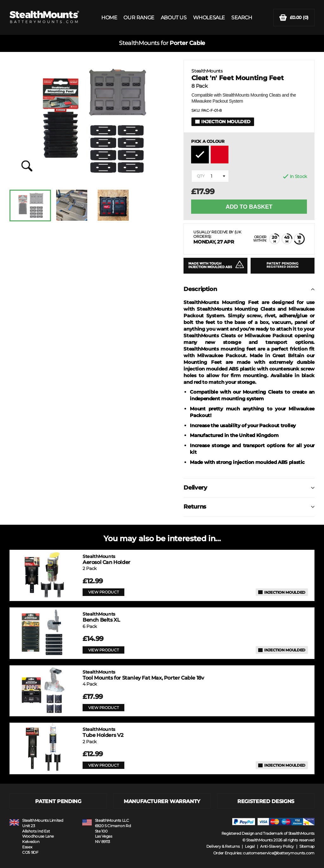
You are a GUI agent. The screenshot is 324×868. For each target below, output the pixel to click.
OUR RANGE (139, 18)
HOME (109, 18)
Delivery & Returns (223, 846)
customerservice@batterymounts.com (279, 853)
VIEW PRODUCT (103, 592)
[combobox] (210, 176)
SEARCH (242, 18)
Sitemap (307, 846)
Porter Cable (187, 43)
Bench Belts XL (101, 617)
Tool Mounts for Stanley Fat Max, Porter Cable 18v (143, 675)
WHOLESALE (209, 18)
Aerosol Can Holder (106, 559)
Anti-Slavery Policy (277, 846)
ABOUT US (174, 18)
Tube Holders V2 (103, 732)
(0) (294, 18)
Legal (250, 846)
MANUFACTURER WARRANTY (162, 801)
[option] (30, 206)
